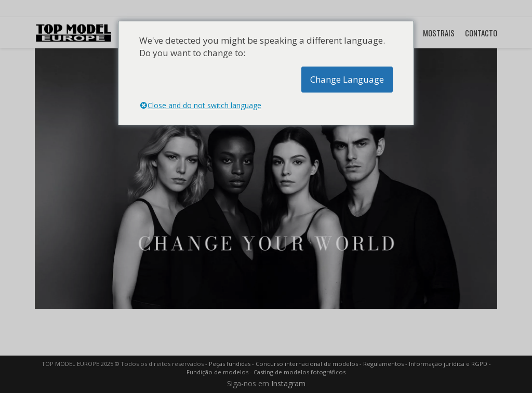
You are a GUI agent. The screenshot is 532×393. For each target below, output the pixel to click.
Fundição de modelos (217, 372)
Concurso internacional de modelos (307, 364)
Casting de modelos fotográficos (300, 372)
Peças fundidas (230, 364)
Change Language (347, 79)
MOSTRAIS (439, 33)
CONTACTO (481, 33)
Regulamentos (383, 364)
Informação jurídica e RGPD (448, 364)
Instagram (288, 383)
